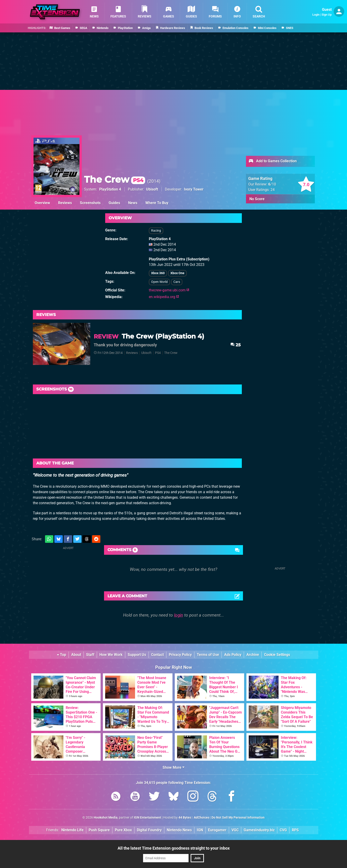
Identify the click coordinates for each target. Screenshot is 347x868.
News (133, 203)
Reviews (65, 203)
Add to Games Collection (272, 161)
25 (236, 345)
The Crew (115, 179)
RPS (295, 830)
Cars (177, 282)
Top (62, 655)
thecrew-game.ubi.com (169, 290)
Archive (253, 655)
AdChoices (201, 818)
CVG (283, 830)
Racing (156, 231)
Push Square (99, 830)
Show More (173, 767)
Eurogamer (217, 830)
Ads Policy (233, 655)
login (179, 615)
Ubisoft (152, 189)
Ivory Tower (194, 189)
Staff (90, 655)
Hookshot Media (106, 818)
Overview (42, 203)
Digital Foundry (149, 830)
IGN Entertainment (148, 818)
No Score (257, 199)
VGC (235, 830)
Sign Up (327, 15)
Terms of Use (208, 655)
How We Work (111, 655)
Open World (159, 282)
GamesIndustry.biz (259, 830)
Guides (114, 203)
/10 (272, 184)
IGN (200, 830)
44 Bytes (185, 818)
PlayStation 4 (110, 189)
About (76, 655)
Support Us (137, 655)
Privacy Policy (180, 655)
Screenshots (90, 203)
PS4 (158, 353)
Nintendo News (179, 830)
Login (316, 15)
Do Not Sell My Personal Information (238, 818)
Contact (157, 655)
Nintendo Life (72, 830)
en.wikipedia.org (164, 297)
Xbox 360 (158, 273)
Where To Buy (157, 203)
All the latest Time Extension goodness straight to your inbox (174, 848)
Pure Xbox (123, 830)
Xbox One (177, 273)
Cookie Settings (277, 655)
